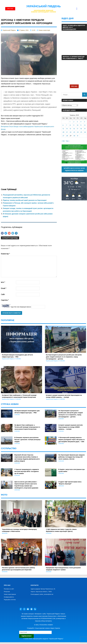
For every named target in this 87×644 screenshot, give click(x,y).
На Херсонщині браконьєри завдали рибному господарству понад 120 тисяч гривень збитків (71, 457)
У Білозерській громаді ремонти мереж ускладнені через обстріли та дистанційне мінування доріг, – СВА (71, 439)
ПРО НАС (74, 86)
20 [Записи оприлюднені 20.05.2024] (63, 132)
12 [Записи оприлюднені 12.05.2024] (85, 125)
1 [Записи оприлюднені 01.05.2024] (70, 122)
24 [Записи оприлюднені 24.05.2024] (78, 132)
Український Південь (44, 6)
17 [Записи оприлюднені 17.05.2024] (78, 129)
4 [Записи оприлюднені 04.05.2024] (81, 122)
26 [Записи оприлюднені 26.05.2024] (85, 132)
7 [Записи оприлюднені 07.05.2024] (67, 125)
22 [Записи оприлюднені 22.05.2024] (71, 132)
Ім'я (3, 282)
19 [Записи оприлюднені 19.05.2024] (85, 129)
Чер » (68, 141)
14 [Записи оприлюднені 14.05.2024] (67, 129)
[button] (77, 9)
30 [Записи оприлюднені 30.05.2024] (74, 136)
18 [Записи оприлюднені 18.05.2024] (81, 129)
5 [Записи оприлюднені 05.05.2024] (85, 122)
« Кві (63, 141)
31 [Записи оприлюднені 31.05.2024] (78, 136)
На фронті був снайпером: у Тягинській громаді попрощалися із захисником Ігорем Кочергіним (27, 427)
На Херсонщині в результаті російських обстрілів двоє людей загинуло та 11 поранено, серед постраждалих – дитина (64, 357)
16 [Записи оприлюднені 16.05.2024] (74, 129)
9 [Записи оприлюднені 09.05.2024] (74, 125)
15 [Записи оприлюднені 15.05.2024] (70, 129)
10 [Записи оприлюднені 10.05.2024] (78, 125)
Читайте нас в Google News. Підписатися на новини (74, 169)
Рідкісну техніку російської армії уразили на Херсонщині (25, 200)
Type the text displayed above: (21, 307)
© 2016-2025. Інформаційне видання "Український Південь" (43, 639)
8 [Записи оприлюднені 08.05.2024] (70, 125)
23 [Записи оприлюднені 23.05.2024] (74, 132)
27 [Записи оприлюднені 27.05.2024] (63, 136)
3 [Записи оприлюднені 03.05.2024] (77, 122)
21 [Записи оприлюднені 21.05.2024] (67, 132)
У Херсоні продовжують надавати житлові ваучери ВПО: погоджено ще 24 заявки (27, 471)
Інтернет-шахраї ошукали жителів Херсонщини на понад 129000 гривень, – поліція (71, 427)
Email (4, 288)
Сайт (3, 294)
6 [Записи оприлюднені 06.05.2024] (63, 125)
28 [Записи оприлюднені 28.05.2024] (67, 136)
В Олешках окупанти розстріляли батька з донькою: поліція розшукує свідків (28, 439)
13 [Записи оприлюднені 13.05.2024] (63, 129)
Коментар (5, 254)
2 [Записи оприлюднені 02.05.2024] (74, 122)
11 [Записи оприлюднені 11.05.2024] (81, 125)
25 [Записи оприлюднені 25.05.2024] (81, 132)
